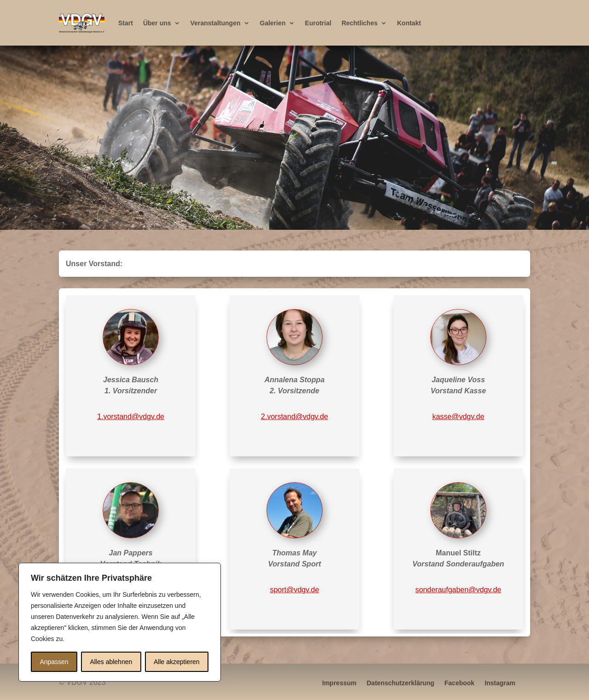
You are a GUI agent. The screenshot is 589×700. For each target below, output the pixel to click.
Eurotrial (318, 23)
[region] (294, 138)
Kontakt (409, 23)
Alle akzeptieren (177, 662)
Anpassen (54, 662)
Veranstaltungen (216, 23)
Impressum (339, 683)
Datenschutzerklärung (401, 683)
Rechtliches (360, 23)
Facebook (459, 683)
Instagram (500, 683)
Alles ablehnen (111, 662)
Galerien (273, 23)
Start (126, 23)
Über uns (157, 23)
